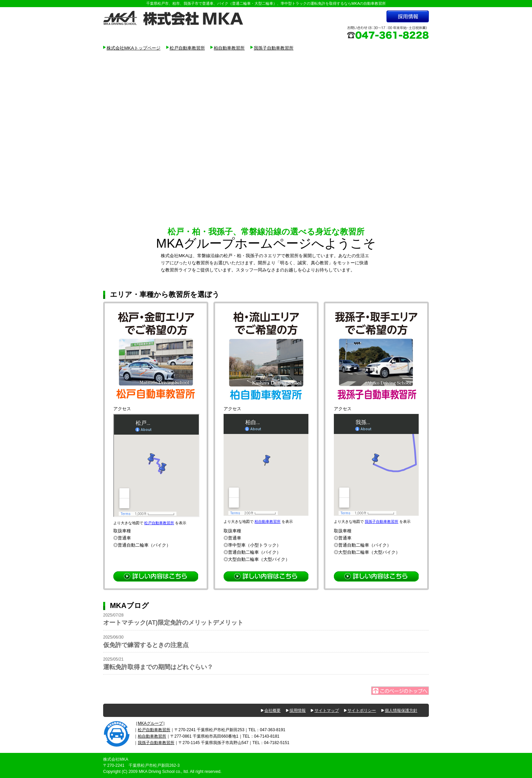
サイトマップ (327, 710)
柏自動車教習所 (229, 48)
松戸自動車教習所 (187, 48)
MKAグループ (150, 723)
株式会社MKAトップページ (134, 48)
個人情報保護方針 (401, 710)
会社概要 (272, 710)
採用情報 (298, 710)
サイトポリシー (362, 710)
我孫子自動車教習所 (274, 48)
